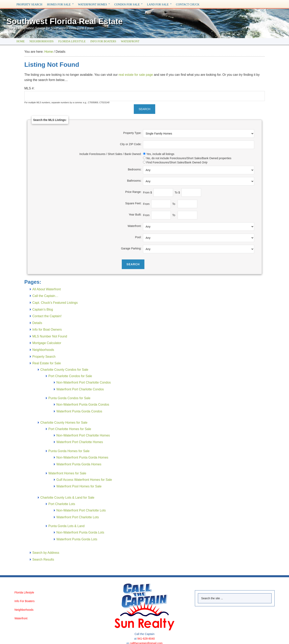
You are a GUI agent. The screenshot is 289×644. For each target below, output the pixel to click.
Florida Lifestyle (24, 592)
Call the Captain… (45, 296)
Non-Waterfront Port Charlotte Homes (83, 435)
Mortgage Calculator (47, 343)
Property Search (44, 357)
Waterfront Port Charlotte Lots (78, 517)
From (147, 204)
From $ (148, 192)
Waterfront (21, 618)
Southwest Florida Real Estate (75, 21)
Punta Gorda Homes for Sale (69, 451)
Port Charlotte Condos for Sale (70, 376)
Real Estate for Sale (47, 363)
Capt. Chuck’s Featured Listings (55, 303)
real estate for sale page (136, 75)
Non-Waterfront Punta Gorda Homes (82, 457)
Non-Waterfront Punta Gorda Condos (83, 405)
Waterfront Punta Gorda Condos (79, 411)
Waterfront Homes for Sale (67, 473)
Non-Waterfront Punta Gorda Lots (80, 532)
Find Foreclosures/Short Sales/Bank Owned (177, 162)
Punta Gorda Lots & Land (67, 526)
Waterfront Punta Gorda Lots (77, 539)
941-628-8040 (146, 639)
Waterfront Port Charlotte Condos (80, 389)
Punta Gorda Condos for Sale (69, 398)
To (175, 204)
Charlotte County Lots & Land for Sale (67, 498)
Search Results (43, 559)
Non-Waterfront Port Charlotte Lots (81, 510)
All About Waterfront (47, 289)
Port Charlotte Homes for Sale (70, 429)
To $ (178, 192)
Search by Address (46, 553)
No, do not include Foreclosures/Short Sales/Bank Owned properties (189, 158)
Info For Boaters (24, 601)
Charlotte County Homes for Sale (64, 423)
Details (37, 323)
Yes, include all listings (160, 154)
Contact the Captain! (47, 316)
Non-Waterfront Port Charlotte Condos (84, 382)
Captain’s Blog (43, 309)
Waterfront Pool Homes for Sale (79, 486)
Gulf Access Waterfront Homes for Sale (84, 480)
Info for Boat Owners (47, 330)
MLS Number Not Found (50, 336)
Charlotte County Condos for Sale (64, 370)
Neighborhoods (43, 350)
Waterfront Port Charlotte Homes (80, 442)
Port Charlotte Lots (62, 504)
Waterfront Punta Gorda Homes (79, 464)
